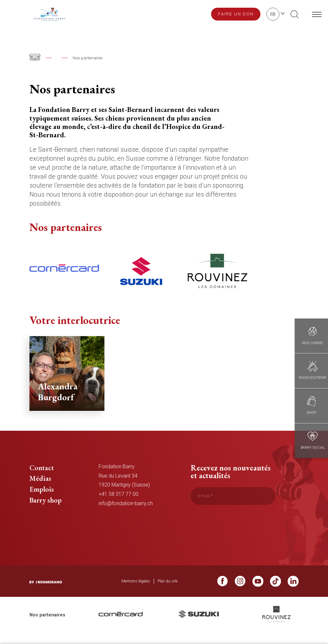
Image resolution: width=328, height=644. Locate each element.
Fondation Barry (72, 58)
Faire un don (236, 14)
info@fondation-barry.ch (126, 514)
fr (273, 14)
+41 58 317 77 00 (119, 505)
